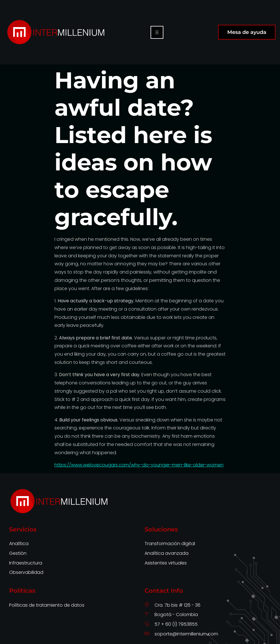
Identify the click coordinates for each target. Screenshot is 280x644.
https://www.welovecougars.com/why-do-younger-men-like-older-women (139, 465)
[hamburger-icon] (157, 32)
